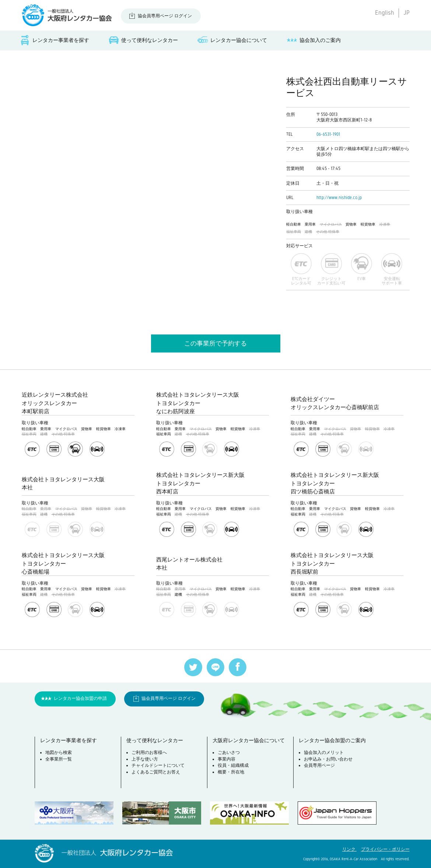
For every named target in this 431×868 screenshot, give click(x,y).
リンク (349, 849)
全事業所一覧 (59, 759)
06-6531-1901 (328, 134)
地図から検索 (59, 752)
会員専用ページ (319, 765)
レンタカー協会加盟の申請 (80, 698)
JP (407, 13)
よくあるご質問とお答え (156, 772)
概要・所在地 (231, 772)
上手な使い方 (145, 759)
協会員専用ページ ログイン (165, 16)
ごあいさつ (229, 752)
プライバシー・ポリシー (385, 849)
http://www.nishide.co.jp (339, 198)
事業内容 (227, 759)
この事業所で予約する (215, 343)
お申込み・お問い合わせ (328, 759)
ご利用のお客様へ (149, 752)
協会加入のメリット (324, 752)
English (385, 13)
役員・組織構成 (233, 765)
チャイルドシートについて (158, 765)
